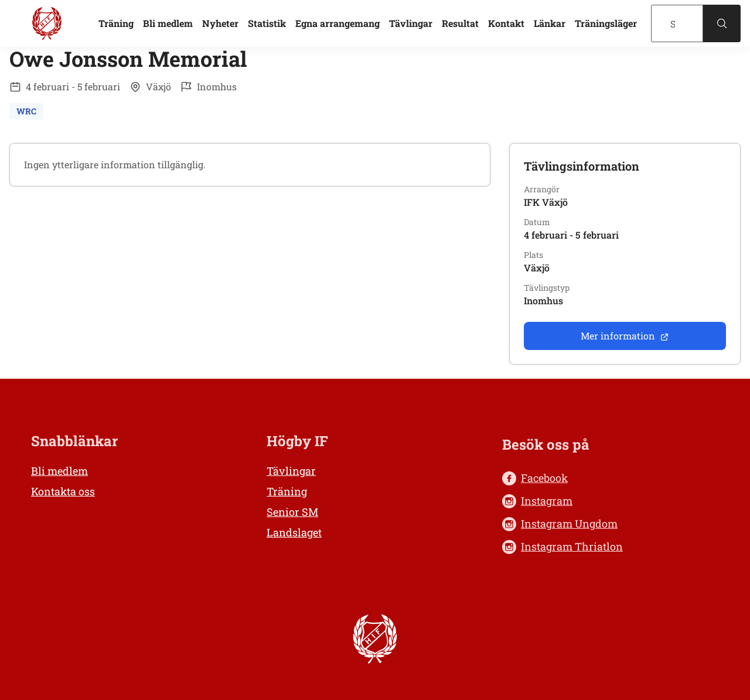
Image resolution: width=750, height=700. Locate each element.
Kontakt (506, 23)
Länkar (550, 23)
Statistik (267, 23)
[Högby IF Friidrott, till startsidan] (47, 23)
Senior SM (292, 512)
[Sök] (677, 23)
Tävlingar (411, 23)
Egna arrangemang (337, 23)
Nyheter (220, 23)
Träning (116, 23)
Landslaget (294, 532)
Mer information (625, 336)
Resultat (460, 23)
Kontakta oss (63, 491)
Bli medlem (168, 23)
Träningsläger (606, 23)
